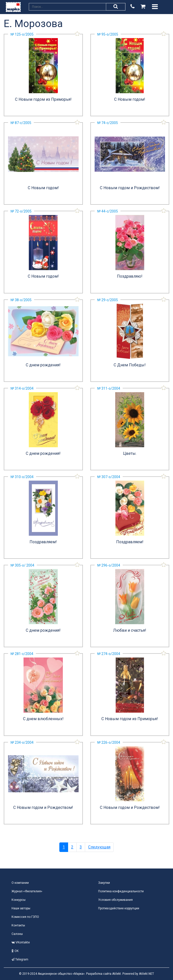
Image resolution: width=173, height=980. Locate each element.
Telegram (20, 959)
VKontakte (21, 942)
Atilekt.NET (146, 974)
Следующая (99, 847)
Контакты (18, 925)
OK (15, 951)
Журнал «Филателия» (27, 891)
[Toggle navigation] (155, 7)
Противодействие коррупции (119, 908)
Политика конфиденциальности (121, 891)
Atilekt (117, 974)
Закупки (104, 883)
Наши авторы (21, 908)
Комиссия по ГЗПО (25, 917)
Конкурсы (19, 900)
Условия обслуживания (115, 900)
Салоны (17, 934)
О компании (20, 883)
